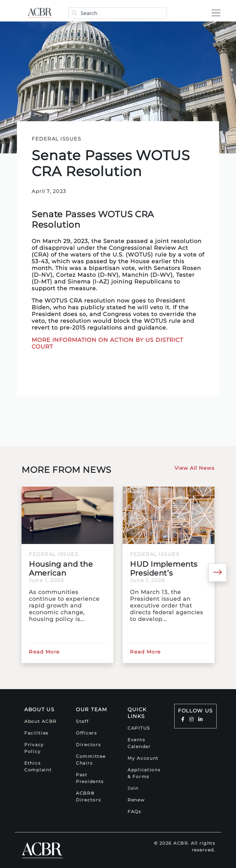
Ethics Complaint (38, 766)
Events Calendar (139, 743)
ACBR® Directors (88, 797)
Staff (82, 721)
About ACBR (40, 721)
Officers (87, 733)
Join (133, 788)
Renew (136, 800)
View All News (195, 468)
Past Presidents (90, 778)
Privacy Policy (34, 748)
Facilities (36, 733)
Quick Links (137, 713)
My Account (143, 758)
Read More (44, 652)
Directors (88, 745)
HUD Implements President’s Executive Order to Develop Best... (166, 569)
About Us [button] (39, 710)
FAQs (134, 812)
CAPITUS (139, 728)
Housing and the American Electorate (61, 569)
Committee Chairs (91, 760)
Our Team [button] (92, 710)
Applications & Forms (144, 773)
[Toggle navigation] (216, 13)
